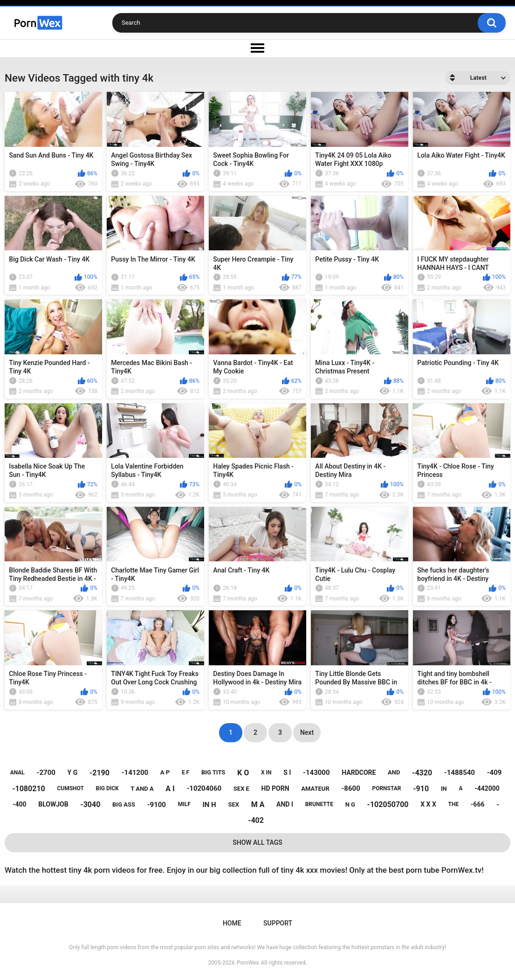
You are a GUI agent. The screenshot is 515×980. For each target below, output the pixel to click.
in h (209, 805)
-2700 (46, 773)
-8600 (350, 788)
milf (184, 804)
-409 (494, 773)
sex (233, 804)
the (454, 804)
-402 (256, 820)
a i (170, 789)
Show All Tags (257, 842)
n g (350, 804)
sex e (241, 789)
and (394, 772)
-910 (421, 789)
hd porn (275, 788)
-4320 (422, 773)
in (444, 789)
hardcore (359, 773)
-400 (20, 804)
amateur (315, 789)
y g (73, 773)
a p (165, 772)
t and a (142, 789)
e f (185, 773)
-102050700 (388, 804)
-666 (478, 804)
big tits (213, 772)
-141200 (135, 773)
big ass (124, 804)
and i (285, 804)
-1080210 (29, 789)
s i (287, 773)
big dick (107, 788)
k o (243, 773)
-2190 (100, 773)
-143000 (316, 773)
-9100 (157, 805)
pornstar (386, 788)
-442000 (487, 788)
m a (258, 804)
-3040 (90, 804)
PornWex (248, 963)
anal (17, 773)
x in (266, 773)
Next (307, 732)
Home (232, 923)
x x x (428, 804)
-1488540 (460, 773)
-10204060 (204, 788)
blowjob (53, 804)
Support (278, 923)
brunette (319, 804)
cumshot (70, 788)
